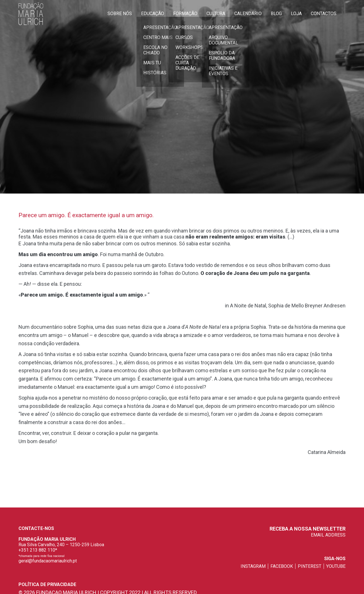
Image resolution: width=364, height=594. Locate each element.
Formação (185, 14)
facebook (282, 566)
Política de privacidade (47, 584)
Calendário (248, 14)
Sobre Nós (120, 14)
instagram (253, 566)
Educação (153, 14)
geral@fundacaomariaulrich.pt (48, 561)
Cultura (216, 14)
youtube (336, 566)
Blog (276, 14)
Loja (296, 14)
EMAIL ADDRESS (328, 535)
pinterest (310, 566)
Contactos (324, 14)
